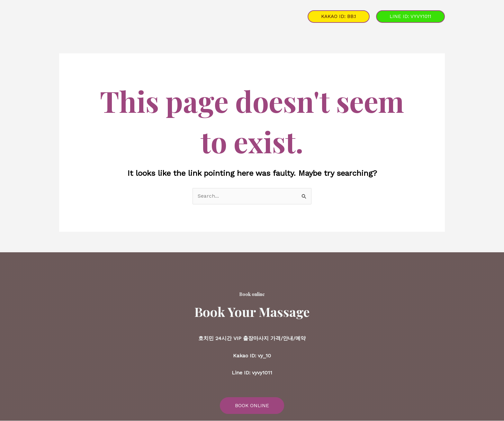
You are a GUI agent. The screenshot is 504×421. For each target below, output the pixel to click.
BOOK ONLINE (252, 406)
